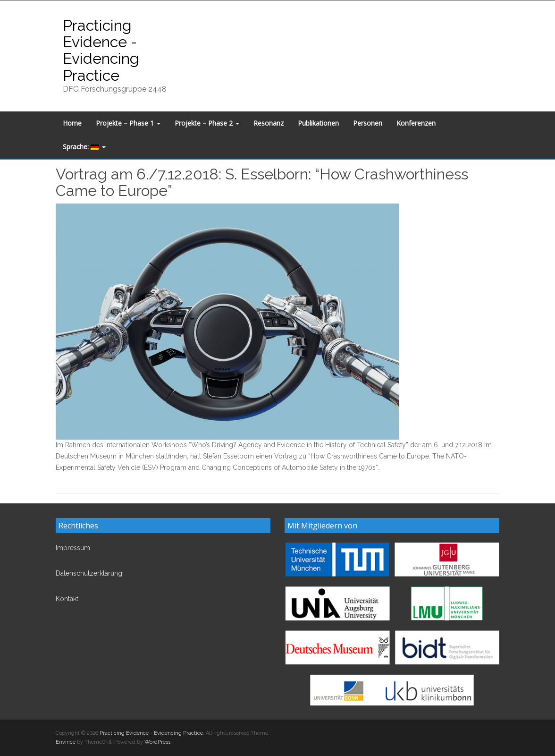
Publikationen (318, 123)
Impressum (73, 548)
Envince (66, 742)
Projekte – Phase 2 (207, 123)
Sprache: (84, 147)
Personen (368, 123)
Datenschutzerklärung (89, 573)
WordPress (157, 742)
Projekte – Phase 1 (128, 123)
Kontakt (67, 599)
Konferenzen (416, 123)
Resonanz (269, 123)
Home (72, 123)
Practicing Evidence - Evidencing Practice (101, 50)
